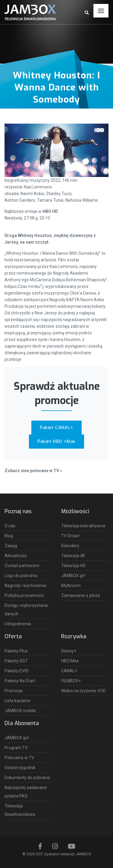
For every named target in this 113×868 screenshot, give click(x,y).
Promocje (14, 691)
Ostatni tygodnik (20, 768)
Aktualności (16, 556)
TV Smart (70, 536)
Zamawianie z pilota (80, 595)
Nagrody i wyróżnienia (25, 586)
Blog (9, 536)
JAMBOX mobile (20, 711)
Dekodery (70, 546)
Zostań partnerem (22, 566)
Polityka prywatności (24, 595)
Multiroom (71, 586)
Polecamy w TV (19, 758)
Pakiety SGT (16, 661)
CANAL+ (69, 671)
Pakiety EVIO (17, 671)
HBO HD (50, 211)
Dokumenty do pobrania (27, 778)
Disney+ (69, 651)
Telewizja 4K (73, 556)
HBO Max (70, 661)
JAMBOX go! (73, 576)
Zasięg (11, 546)
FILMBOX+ (71, 681)
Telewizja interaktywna (83, 526)
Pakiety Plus (16, 651)
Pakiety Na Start (20, 681)
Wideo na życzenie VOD (83, 691)
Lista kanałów (18, 701)
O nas (10, 526)
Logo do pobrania (21, 576)
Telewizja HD (73, 566)
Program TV (16, 748)
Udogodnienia (18, 624)
